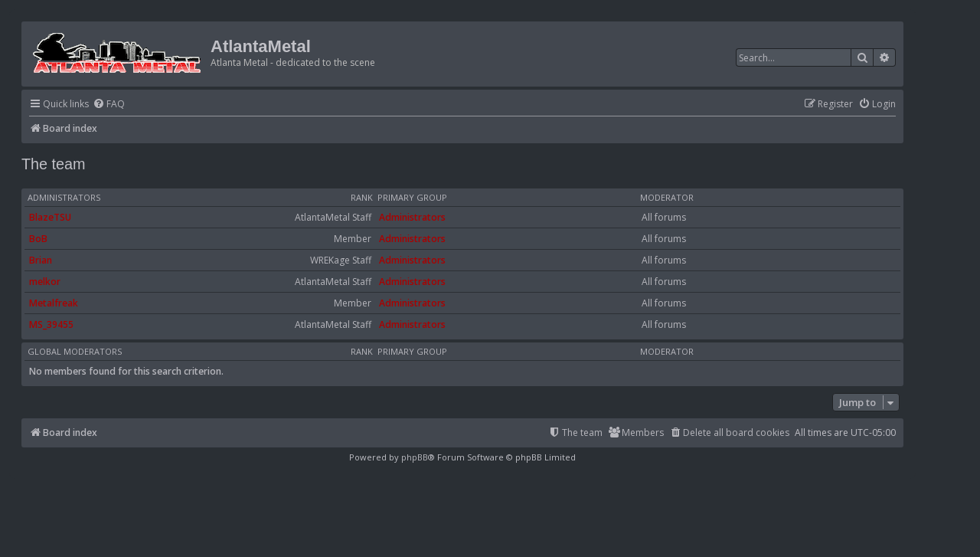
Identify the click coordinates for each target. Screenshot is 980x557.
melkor (45, 282)
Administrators (64, 198)
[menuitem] (109, 105)
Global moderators (75, 352)
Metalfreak (54, 303)
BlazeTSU (50, 217)
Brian (41, 260)
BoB (38, 239)
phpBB (415, 457)
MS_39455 (51, 324)
